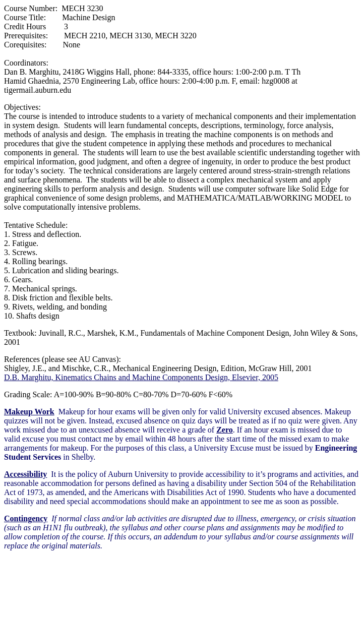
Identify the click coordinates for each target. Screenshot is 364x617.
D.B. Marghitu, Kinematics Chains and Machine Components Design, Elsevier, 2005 (141, 377)
